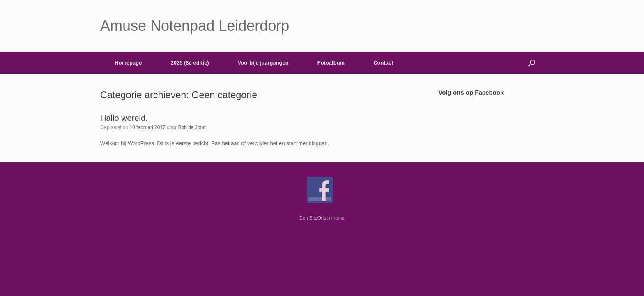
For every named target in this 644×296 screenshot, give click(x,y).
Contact (383, 63)
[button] (532, 63)
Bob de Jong (192, 127)
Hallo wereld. (124, 118)
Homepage (128, 63)
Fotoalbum (331, 63)
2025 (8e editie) (190, 63)
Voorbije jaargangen (263, 63)
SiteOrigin (320, 218)
